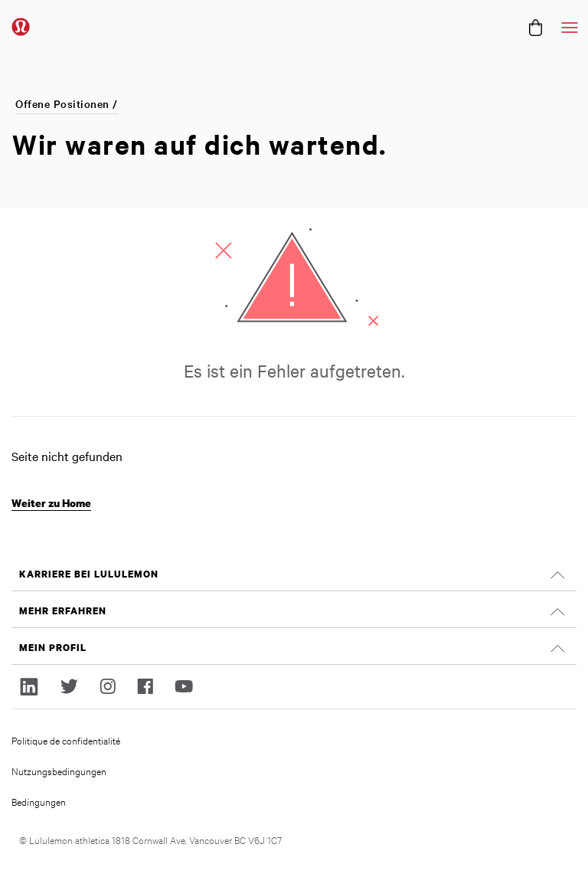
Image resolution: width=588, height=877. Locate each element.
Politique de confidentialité (66, 740)
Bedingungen (39, 801)
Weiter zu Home (51, 503)
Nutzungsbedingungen (59, 771)
